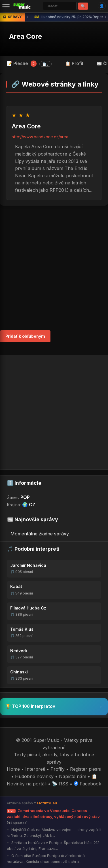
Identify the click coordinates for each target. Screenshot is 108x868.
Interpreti (35, 769)
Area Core (26, 36)
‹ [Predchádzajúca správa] (27, 17)
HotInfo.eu (47, 803)
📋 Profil (74, 63)
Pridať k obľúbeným (25, 336)
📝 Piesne (29, 64)
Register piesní (86, 769)
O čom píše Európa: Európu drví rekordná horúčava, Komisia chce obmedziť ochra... (46, 859)
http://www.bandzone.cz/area (40, 137)
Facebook (87, 784)
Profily (58, 769)
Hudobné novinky (34, 776)
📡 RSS (60, 784)
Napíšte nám (73, 776)
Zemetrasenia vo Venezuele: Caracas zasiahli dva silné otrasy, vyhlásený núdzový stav (53, 817)
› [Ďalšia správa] (106, 17)
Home (13, 769)
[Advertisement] (54, 268)
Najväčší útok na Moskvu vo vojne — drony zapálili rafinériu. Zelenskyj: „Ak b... (54, 833)
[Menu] (6, 6)
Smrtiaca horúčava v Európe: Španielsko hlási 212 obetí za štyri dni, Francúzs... (53, 846)
